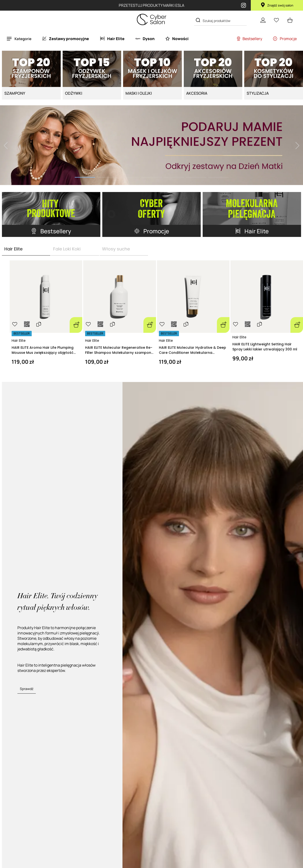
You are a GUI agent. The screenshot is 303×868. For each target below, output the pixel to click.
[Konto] (263, 20)
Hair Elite (19, 341)
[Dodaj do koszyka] (76, 325)
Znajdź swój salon (277, 5)
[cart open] (290, 20)
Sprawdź (27, 689)
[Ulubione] (276, 20)
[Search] (198, 20)
